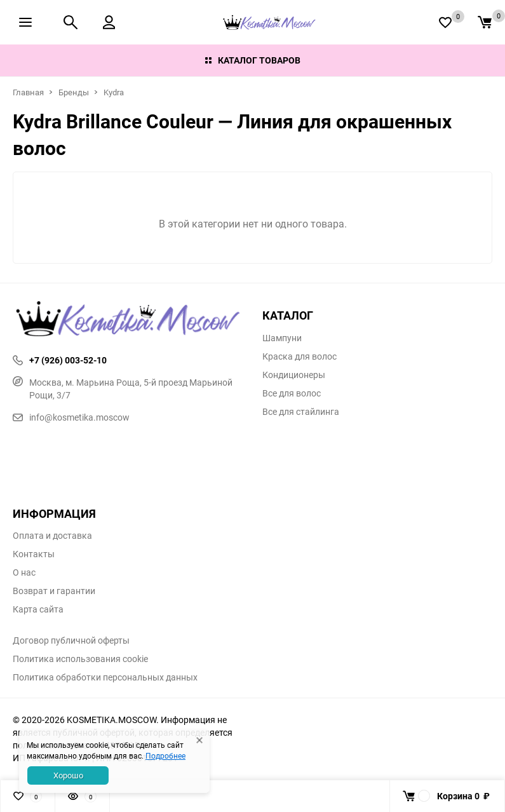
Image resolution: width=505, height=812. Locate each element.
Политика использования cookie (80, 659)
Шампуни (282, 338)
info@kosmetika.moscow (71, 417)
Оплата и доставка (52, 536)
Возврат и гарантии (54, 591)
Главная (28, 92)
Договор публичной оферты (71, 640)
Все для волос (292, 393)
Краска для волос (300, 356)
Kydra (114, 92)
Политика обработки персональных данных (105, 677)
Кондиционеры (294, 375)
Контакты (34, 554)
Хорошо (68, 775)
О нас (24, 572)
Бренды (74, 92)
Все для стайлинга (301, 412)
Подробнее (165, 755)
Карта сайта (38, 609)
